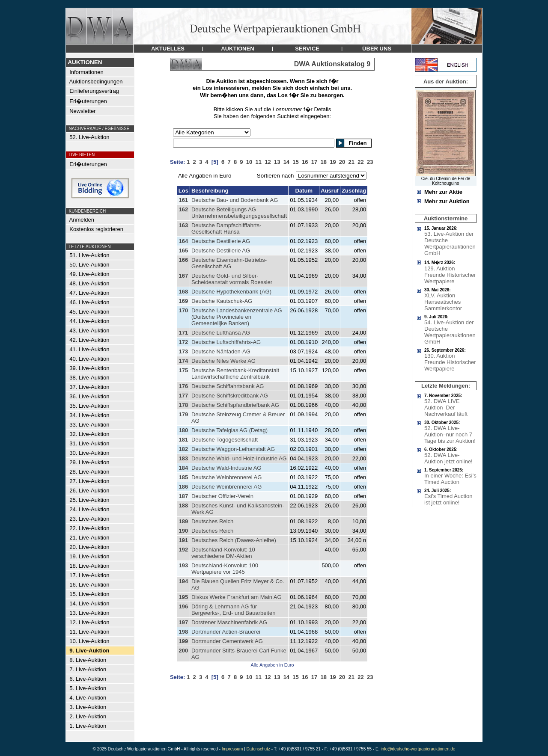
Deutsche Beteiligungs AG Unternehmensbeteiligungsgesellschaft (239, 213)
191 (183, 540)
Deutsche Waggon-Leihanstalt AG (233, 449)
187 (183, 496)
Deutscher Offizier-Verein (222, 496)
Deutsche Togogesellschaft (225, 440)
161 (183, 200)
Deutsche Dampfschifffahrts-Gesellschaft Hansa (226, 228)
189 (183, 521)
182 (183, 449)
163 (183, 225)
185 (183, 477)
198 (183, 632)
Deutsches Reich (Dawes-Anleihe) (234, 540)
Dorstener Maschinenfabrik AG (229, 622)
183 (183, 458)
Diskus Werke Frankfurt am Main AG (237, 597)
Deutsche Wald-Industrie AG (226, 468)
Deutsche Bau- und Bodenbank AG (235, 200)
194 (183, 581)
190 (183, 531)
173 (183, 351)
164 (183, 241)
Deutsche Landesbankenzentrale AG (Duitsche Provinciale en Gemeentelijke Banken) (237, 317)
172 (183, 342)
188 (183, 505)
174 (183, 361)
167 (183, 276)
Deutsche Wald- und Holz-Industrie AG (239, 458)
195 (183, 597)
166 (183, 260)
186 (183, 487)
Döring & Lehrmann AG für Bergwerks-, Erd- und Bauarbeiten (234, 610)
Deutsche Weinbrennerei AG (227, 477)
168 (183, 292)
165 (183, 251)
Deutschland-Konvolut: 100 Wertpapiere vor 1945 (225, 569)
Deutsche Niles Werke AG (223, 361)
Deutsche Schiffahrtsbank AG (228, 386)
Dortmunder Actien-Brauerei (226, 632)
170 (183, 310)
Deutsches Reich (212, 521)
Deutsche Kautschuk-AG (222, 301)
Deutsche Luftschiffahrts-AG (226, 342)
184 (183, 468)
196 (183, 606)
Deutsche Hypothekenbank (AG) (231, 292)
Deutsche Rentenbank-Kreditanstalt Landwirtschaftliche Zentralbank (235, 374)
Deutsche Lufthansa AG (221, 333)
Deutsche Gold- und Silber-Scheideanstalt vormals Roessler (232, 279)
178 (183, 405)
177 (183, 396)
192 (183, 550)
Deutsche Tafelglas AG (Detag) (229, 430)
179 (183, 414)
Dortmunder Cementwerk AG (227, 641)
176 (183, 386)
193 (183, 565)
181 (183, 440)
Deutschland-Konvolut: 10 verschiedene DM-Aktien (223, 553)
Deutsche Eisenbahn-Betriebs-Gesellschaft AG (229, 263)
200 (183, 651)
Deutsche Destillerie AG (221, 241)
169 (183, 301)
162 (183, 209)
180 (183, 430)
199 (183, 641)
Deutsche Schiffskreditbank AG (230, 396)
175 (183, 370)
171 (183, 333)
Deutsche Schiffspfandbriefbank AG (235, 405)
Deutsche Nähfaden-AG (221, 351)
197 (183, 622)
